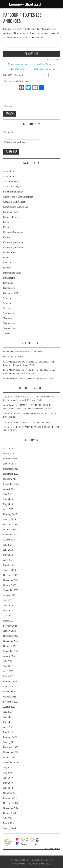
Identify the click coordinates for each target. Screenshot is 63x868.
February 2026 (10, 459)
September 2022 (11, 651)
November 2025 (11, 474)
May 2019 (8, 783)
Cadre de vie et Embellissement (18, 197)
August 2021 (9, 707)
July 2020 (8, 768)
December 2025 (11, 469)
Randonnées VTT (12, 293)
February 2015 (10, 798)
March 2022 (9, 676)
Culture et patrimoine (13, 242)
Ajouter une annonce (17, 64)
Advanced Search (53, 59)
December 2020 (11, 747)
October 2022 (10, 646)
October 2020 (10, 757)
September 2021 (11, 702)
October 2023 (10, 585)
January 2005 (9, 828)
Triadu (6, 422)
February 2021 (10, 737)
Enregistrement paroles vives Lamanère (32, 422)
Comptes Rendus (11, 217)
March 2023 (9, 621)
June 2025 (8, 499)
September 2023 (11, 590)
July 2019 (8, 773)
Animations (9, 171)
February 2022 (10, 682)
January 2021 (9, 742)
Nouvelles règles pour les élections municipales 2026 (28, 379)
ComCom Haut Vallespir (15, 202)
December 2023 (11, 575)
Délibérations (9, 252)
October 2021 (10, 697)
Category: (8, 75)
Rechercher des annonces (45, 69)
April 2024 (8, 560)
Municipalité (9, 278)
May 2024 (8, 555)
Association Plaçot (12, 187)
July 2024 (8, 545)
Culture (7, 237)
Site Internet (9, 313)
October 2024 (10, 530)
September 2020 (11, 763)
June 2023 (8, 606)
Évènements (9, 263)
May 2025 (8, 504)
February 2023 (10, 626)
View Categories (17, 69)
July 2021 (8, 712)
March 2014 (9, 823)
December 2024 (11, 524)
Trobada (7, 334)
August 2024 (9, 540)
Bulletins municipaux (13, 192)
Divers (6, 258)
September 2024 (11, 535)
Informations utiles (12, 273)
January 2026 (9, 464)
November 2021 (11, 692)
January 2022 (9, 687)
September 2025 (11, 484)
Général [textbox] (30, 75)
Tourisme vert (10, 323)
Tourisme (8, 318)
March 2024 (9, 565)
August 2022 (9, 656)
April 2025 (8, 509)
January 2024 (9, 570)
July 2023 (8, 600)
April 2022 (8, 671)
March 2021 (9, 732)
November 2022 (11, 641)
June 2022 (8, 666)
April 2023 (8, 616)
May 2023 (8, 611)
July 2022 (8, 661)
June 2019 (8, 778)
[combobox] (31, 75)
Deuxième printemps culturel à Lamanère (23, 352)
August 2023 (9, 595)
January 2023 (9, 631)
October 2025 (10, 479)
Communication (11, 212)
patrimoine (8, 283)
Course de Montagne (13, 232)
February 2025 (10, 514)
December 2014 (11, 803)
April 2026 (8, 449)
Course (7, 222)
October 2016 (10, 793)
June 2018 (8, 788)
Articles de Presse (12, 182)
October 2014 (10, 813)
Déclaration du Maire (13, 357)
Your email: (9, 132)
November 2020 (11, 752)
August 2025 (9, 489)
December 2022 (11, 636)
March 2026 (9, 454)
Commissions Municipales (16, 207)
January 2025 (9, 519)
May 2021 (8, 722)
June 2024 (8, 550)
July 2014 (8, 818)
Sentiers (7, 298)
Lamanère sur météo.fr (53, 848)
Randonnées (9, 288)
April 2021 (8, 727)
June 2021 (8, 717)
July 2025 (8, 494)
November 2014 (11, 808)
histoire (7, 268)
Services (7, 308)
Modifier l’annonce (46, 64)
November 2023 (11, 580)
